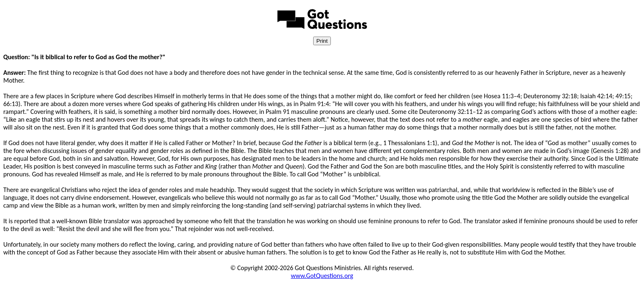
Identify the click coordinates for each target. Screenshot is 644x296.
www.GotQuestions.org (322, 276)
